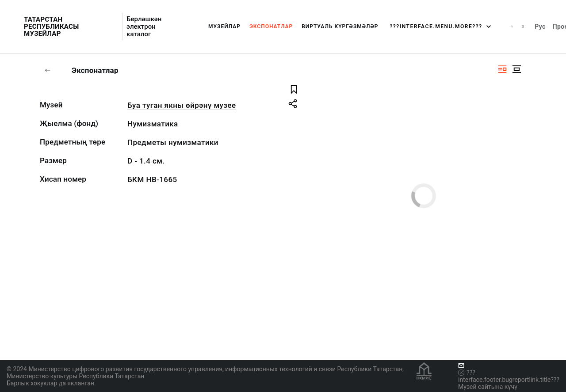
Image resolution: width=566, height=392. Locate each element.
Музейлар (224, 27)
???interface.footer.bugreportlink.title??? (509, 376)
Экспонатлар (271, 27)
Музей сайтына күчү (488, 387)
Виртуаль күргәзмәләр (340, 27)
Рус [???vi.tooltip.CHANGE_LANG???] (540, 27)
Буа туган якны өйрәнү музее (182, 105)
